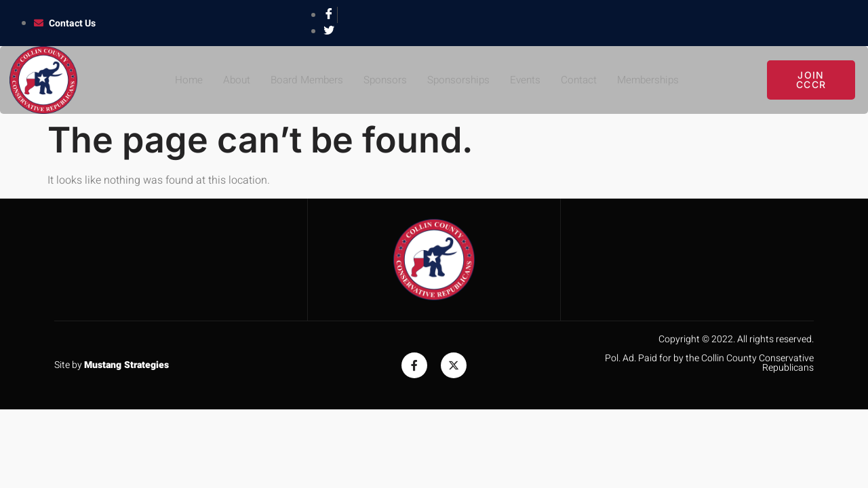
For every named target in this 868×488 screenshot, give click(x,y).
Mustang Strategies (126, 365)
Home (181, 80)
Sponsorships (458, 80)
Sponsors (383, 80)
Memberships (654, 80)
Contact (582, 80)
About (230, 80)
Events (527, 80)
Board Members (302, 80)
